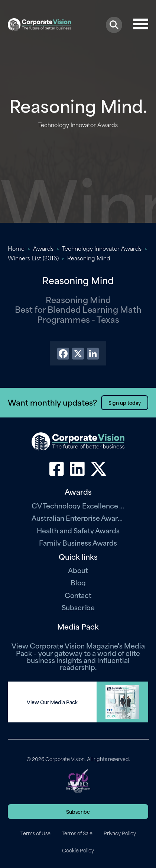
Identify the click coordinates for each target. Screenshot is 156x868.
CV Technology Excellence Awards (78, 505)
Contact (78, 595)
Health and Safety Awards (78, 530)
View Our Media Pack (52, 702)
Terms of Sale (77, 833)
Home (16, 248)
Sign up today (125, 402)
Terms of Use (35, 833)
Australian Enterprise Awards (78, 518)
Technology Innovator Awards (102, 248)
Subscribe (78, 607)
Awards (43, 248)
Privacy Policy (120, 833)
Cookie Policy (78, 850)
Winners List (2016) (33, 258)
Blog (78, 582)
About (78, 570)
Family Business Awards (78, 542)
